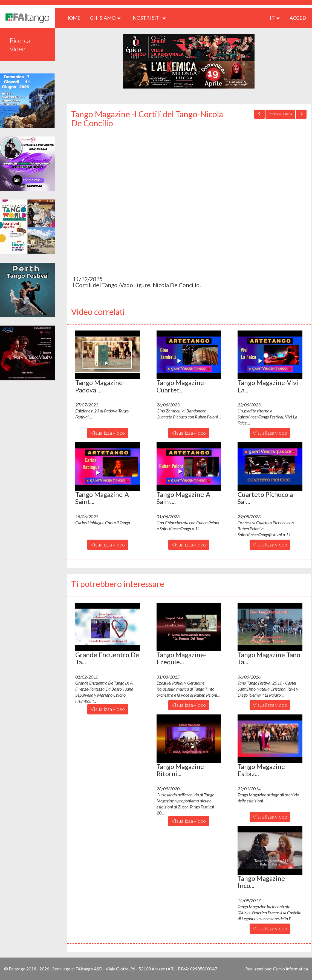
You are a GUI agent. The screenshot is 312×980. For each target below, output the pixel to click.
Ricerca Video (20, 45)
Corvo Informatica (291, 969)
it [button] (275, 18)
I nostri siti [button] (148, 18)
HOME (75, 18)
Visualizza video (108, 433)
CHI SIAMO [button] (105, 18)
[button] (108, 355)
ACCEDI (299, 18)
